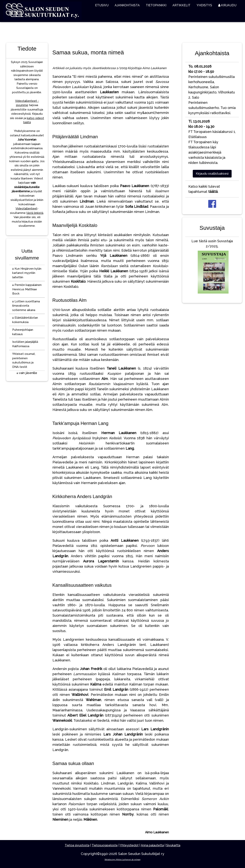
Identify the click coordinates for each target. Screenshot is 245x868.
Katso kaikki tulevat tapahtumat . (204, 189)
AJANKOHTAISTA (127, 5)
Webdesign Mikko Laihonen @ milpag (122, 859)
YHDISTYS (204, 5)
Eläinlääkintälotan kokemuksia (25, 320)
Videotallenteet (26, 209)
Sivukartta (173, 845)
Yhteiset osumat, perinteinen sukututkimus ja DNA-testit (24, 360)
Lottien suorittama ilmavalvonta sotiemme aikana (26, 306)
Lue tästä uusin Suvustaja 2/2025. (212, 267)
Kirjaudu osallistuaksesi (212, 174)
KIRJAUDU (227, 5)
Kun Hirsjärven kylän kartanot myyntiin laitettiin (27, 273)
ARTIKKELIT (181, 5)
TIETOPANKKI (156, 5)
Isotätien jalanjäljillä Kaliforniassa (25, 344)
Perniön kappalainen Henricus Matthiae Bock (27, 289)
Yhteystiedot (129, 845)
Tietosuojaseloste (105, 845)
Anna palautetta (152, 845)
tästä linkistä (35, 213)
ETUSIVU (102, 5)
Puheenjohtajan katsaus (23, 332)
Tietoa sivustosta (77, 845)
